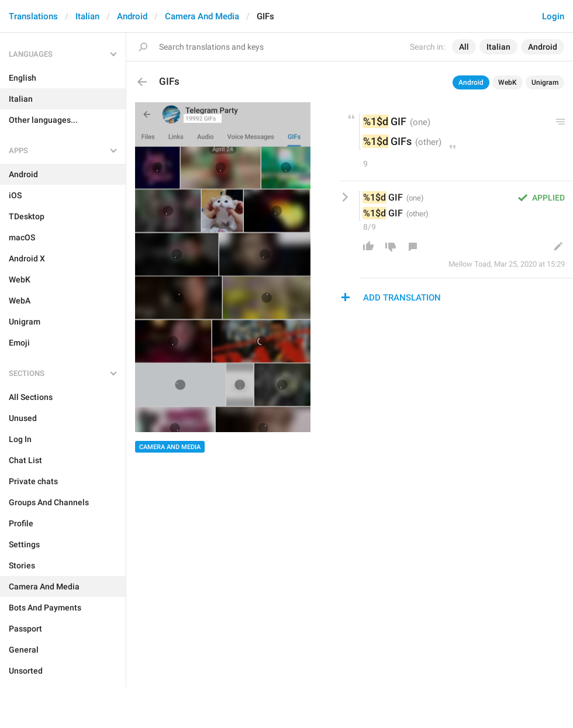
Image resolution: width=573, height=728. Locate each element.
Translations (33, 16)
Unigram (545, 82)
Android (132, 16)
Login (553, 16)
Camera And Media (202, 16)
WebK (508, 82)
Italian (87, 16)
